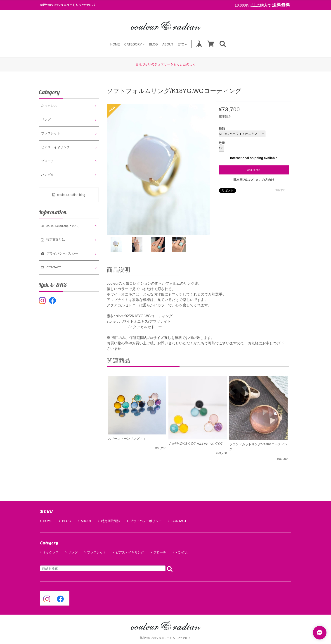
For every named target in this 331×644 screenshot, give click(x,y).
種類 (222, 129)
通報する (280, 190)
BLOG (153, 44)
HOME (115, 44)
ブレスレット (51, 133)
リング (46, 120)
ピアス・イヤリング (55, 147)
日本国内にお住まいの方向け (254, 180)
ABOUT (168, 44)
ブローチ (47, 161)
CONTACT (177, 521)
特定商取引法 (109, 521)
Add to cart (254, 170)
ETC (182, 44)
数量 (222, 143)
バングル (47, 175)
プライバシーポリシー (144, 521)
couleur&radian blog (69, 195)
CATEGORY (134, 44)
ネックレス (49, 106)
